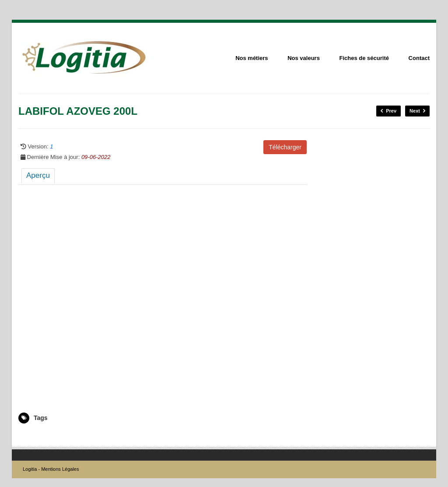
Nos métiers (252, 58)
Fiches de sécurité (364, 58)
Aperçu (38, 175)
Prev (388, 111)
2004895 (29, 436)
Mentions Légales (60, 469)
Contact (419, 58)
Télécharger (285, 147)
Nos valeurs (304, 58)
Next (417, 111)
